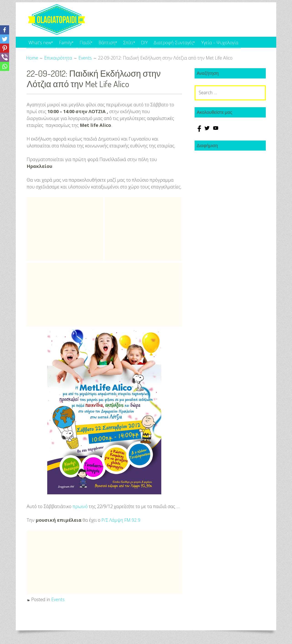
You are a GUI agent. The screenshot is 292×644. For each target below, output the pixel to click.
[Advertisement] (65, 229)
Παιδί (91, 42)
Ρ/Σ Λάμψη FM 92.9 (121, 520)
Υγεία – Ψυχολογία (235, 42)
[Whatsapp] (5, 66)
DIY (156, 42)
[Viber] (5, 57)
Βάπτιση (115, 42)
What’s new (41, 42)
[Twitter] (5, 39)
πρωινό (80, 506)
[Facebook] (5, 30)
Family (69, 42)
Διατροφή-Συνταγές (186, 42)
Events (58, 599)
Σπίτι (138, 42)
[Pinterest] (5, 48)
